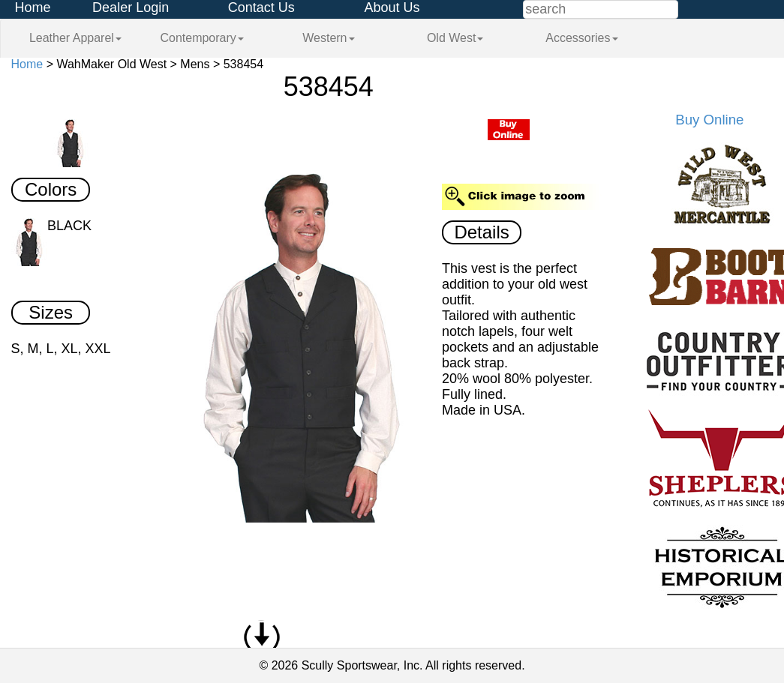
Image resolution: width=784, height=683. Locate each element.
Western (328, 38)
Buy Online (709, 120)
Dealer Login (131, 7)
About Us (392, 7)
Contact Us (261, 7)
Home (33, 7)
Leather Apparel (75, 38)
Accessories (581, 38)
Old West (455, 38)
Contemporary (201, 38)
